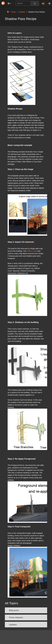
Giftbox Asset (32, 251)
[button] (9, 3)
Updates (22, 12)
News (14, 12)
